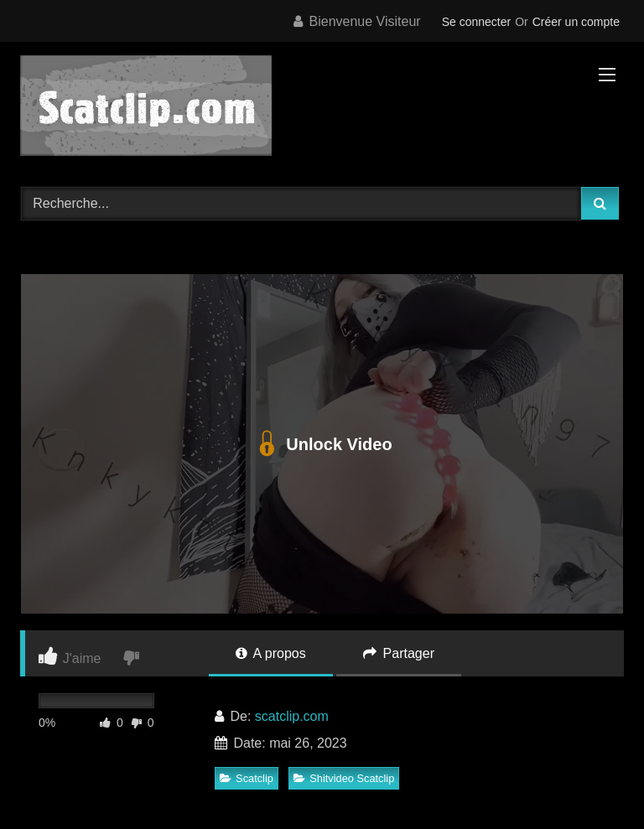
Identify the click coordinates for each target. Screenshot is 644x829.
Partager (399, 653)
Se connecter (477, 22)
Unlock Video (322, 444)
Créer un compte (576, 22)
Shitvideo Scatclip (344, 778)
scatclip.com (292, 716)
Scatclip (247, 778)
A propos (271, 653)
